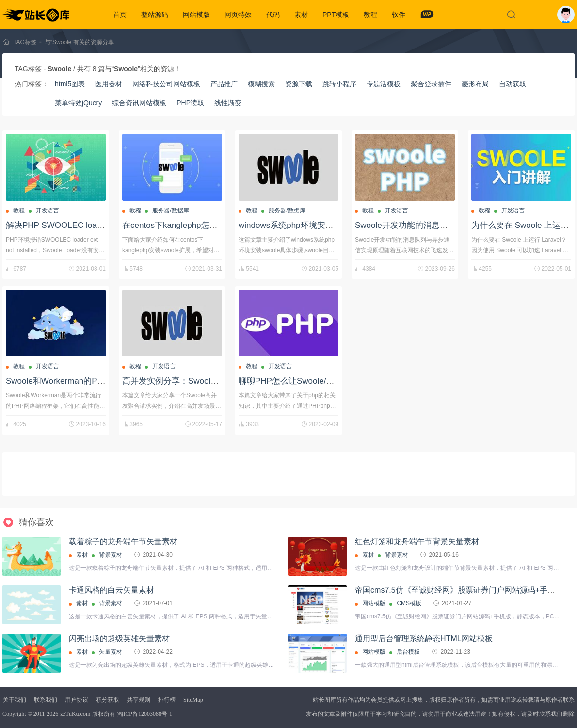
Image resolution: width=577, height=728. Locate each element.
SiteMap (193, 700)
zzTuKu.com (75, 714)
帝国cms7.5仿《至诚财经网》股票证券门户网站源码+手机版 (459, 590)
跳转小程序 (339, 84)
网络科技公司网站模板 (166, 84)
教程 (370, 15)
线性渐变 (228, 103)
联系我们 (46, 700)
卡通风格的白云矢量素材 (112, 590)
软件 (399, 15)
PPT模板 (336, 15)
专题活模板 (384, 84)
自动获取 (513, 84)
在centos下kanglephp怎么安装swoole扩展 (199, 225)
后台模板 (408, 652)
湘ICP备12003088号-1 (145, 714)
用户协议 (77, 700)
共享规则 (139, 700)
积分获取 (108, 700)
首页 (120, 15)
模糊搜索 (261, 84)
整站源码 (155, 15)
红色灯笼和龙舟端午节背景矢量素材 (417, 542)
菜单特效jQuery (78, 103)
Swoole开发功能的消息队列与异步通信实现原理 (443, 225)
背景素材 (111, 555)
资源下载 (299, 84)
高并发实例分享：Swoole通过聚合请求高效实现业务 (218, 381)
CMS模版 (409, 603)
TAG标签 (25, 42)
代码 (273, 15)
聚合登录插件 (431, 84)
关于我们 (15, 700)
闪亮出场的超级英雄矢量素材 (119, 639)
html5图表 (70, 84)
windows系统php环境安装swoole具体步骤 (315, 225)
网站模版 (196, 15)
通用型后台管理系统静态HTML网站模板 (424, 639)
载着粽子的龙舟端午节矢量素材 (123, 542)
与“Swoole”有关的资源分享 (79, 42)
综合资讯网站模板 (139, 103)
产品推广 (224, 84)
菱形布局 (475, 84)
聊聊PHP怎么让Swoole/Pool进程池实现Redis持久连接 (338, 381)
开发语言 (48, 210)
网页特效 (238, 15)
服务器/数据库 (170, 210)
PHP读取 (190, 103)
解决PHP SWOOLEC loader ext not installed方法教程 (104, 225)
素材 (301, 15)
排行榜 (167, 700)
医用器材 (109, 84)
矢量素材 (111, 652)
